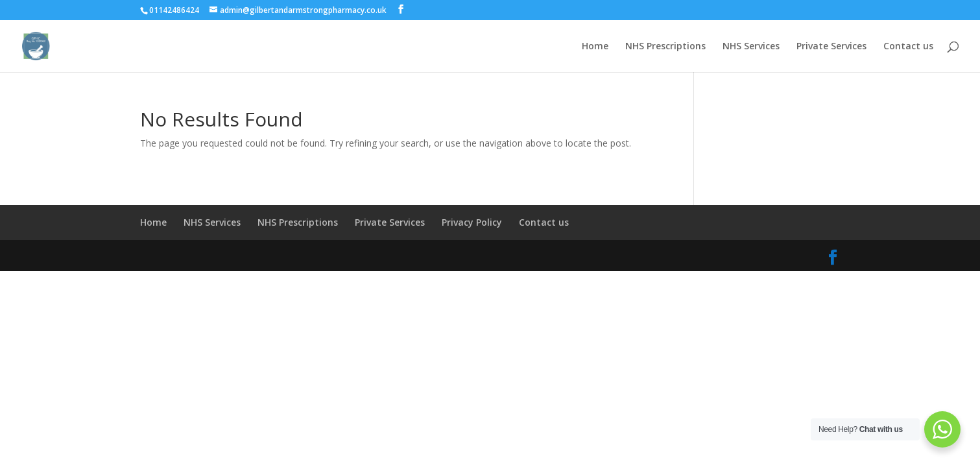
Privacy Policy (472, 222)
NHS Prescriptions (665, 47)
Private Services (831, 47)
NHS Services (751, 47)
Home (595, 47)
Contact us (908, 47)
